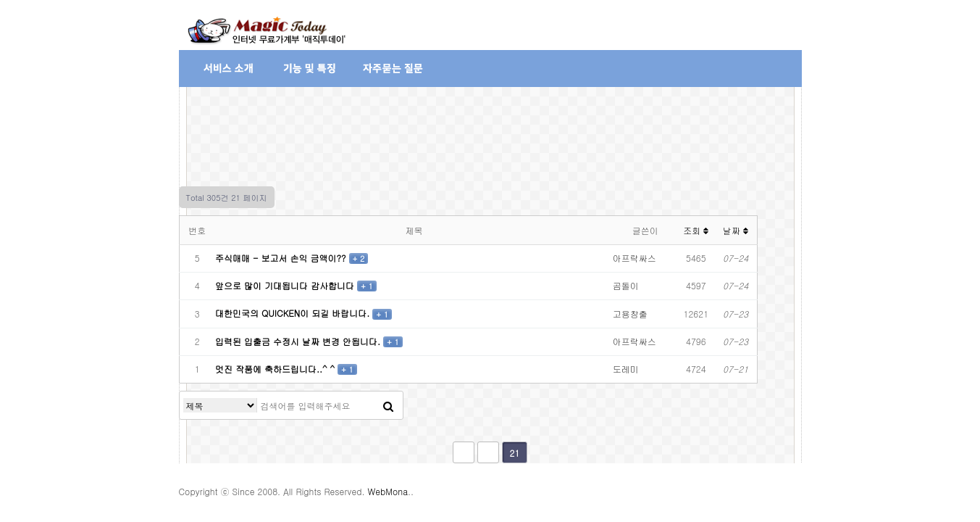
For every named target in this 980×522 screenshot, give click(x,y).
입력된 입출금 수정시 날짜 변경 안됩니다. (299, 341)
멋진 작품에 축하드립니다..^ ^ (276, 369)
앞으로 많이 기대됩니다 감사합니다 (286, 285)
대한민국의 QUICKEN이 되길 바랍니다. (294, 313)
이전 (488, 452)
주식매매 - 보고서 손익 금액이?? (282, 258)
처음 (464, 452)
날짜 (736, 230)
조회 (696, 230)
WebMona (388, 491)
